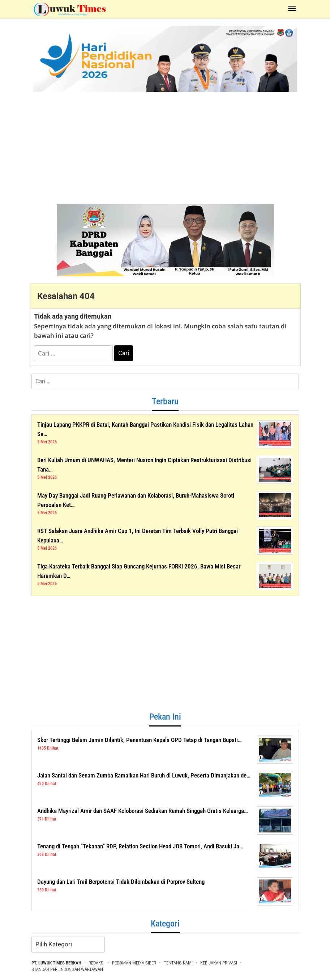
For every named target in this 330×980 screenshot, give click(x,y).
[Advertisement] (165, 146)
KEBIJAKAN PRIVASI (219, 963)
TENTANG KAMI (178, 963)
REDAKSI (97, 963)
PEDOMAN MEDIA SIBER (134, 963)
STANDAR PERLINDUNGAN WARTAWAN (67, 969)
